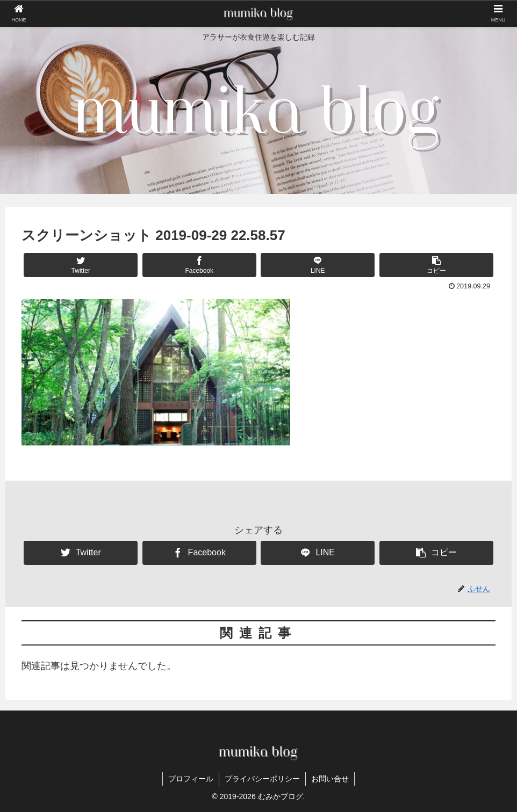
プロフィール (191, 779)
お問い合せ (330, 779)
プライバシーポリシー (262, 779)
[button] (436, 265)
